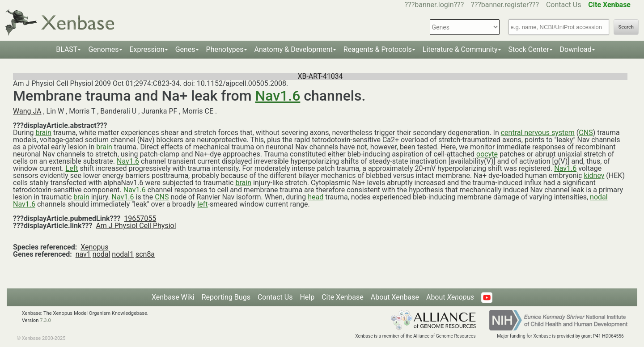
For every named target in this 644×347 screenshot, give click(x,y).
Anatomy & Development (294, 49)
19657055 (140, 218)
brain (43, 133)
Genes (185, 49)
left (202, 204)
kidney (594, 176)
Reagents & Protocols (378, 49)
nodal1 (123, 254)
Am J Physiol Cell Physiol (136, 226)
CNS (586, 133)
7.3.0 (45, 320)
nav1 (83, 254)
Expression (147, 49)
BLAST (67, 49)
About (450, 297)
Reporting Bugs (226, 297)
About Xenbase (395, 297)
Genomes (103, 49)
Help (307, 297)
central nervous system (538, 133)
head (316, 197)
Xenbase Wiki (173, 297)
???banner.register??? (505, 5)
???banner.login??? (434, 5)
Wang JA (27, 111)
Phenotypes (225, 49)
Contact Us (564, 5)
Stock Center (529, 49)
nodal (599, 197)
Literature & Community (460, 49)
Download (576, 49)
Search (626, 27)
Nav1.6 (278, 96)
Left (72, 168)
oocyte (487, 154)
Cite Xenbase (343, 297)
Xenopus (94, 247)
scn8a (145, 254)
